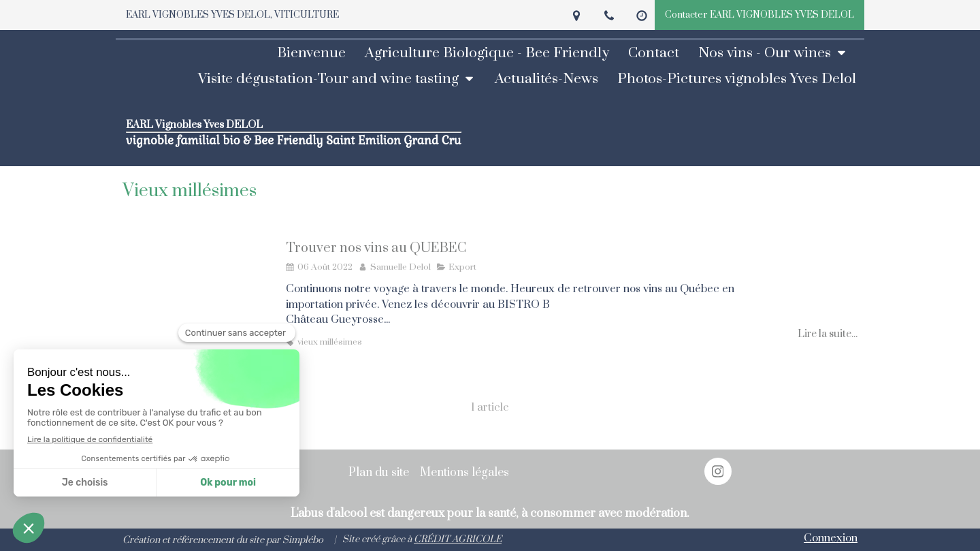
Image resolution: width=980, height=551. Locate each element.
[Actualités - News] (551, 79)
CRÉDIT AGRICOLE (458, 539)
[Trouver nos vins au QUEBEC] (197, 302)
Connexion (831, 538)
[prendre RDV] (658, 53)
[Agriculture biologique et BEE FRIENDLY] (491, 53)
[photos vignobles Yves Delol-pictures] (741, 79)
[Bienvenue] (315, 53)
